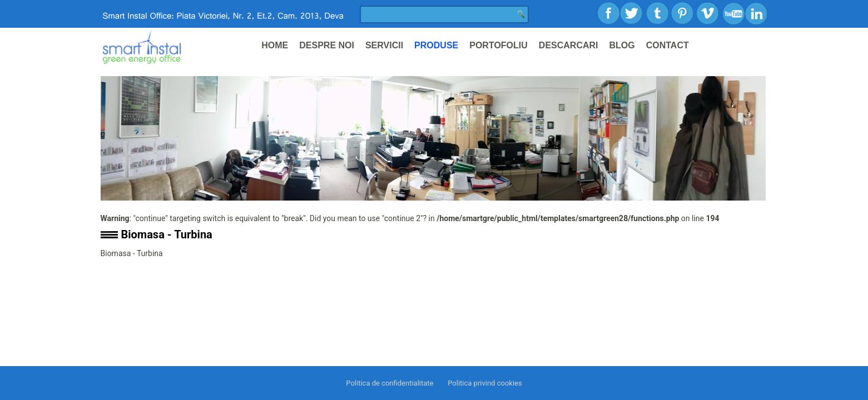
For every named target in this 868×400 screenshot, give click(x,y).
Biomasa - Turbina (167, 234)
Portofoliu (499, 45)
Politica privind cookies (485, 383)
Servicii (384, 45)
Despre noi (327, 45)
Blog (622, 45)
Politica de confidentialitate (390, 383)
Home (275, 45)
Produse (436, 45)
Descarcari (569, 45)
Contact (668, 45)
